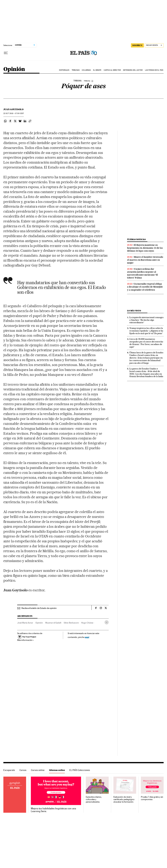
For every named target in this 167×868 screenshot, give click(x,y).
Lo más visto (134, 311)
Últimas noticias (136, 239)
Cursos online (38, 770)
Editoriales (64, 70)
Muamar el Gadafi (53, 623)
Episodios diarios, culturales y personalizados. (94, 799)
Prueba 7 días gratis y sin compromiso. (152, 798)
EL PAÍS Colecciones (80, 770)
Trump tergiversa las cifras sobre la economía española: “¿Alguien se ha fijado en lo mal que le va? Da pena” (146, 331)
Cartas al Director (112, 70)
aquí (87, 637)
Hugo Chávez (87, 623)
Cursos (23, 770)
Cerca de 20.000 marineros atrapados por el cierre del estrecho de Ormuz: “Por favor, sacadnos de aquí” (146, 343)
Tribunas (76, 70)
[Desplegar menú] (6, 53)
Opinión (14, 69)
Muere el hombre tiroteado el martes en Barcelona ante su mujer (145, 260)
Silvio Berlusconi (71, 623)
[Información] (92, 81)
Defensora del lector (133, 70)
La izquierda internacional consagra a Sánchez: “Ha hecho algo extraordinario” (146, 320)
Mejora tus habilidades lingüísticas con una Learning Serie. (53, 810)
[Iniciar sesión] (154, 45)
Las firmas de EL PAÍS (154, 70)
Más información (26, 640)
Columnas (86, 70)
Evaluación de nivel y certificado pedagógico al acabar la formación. (124, 799)
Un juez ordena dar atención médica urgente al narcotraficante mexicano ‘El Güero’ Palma (143, 273)
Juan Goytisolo (13, 109)
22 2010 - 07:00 (14, 113)
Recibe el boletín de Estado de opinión (39, 608)
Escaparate (9, 770)
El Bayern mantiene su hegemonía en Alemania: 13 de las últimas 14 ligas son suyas (145, 248)
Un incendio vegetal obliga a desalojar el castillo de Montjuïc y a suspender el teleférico (145, 287)
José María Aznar (25, 623)
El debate (97, 70)
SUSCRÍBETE (137, 45)
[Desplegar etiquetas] (107, 622)
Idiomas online (57, 770)
